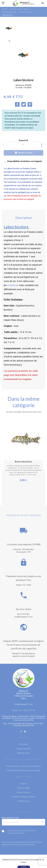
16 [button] (33, 497)
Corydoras (13, 285)
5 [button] (22, 494)
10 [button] (40, 494)
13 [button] (22, 497)
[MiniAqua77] (23, 3)
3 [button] (14, 494)
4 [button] (18, 494)
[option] (9, 29)
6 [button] (25, 494)
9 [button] (37, 494)
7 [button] (29, 494)
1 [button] (7, 494)
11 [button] (14, 497)
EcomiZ (15, 857)
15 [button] (29, 497)
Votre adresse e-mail (10, 815)
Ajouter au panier (24, 153)
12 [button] (18, 497)
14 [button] (25, 497)
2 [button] (10, 494)
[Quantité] (23, 145)
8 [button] (33, 494)
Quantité (24, 140)
